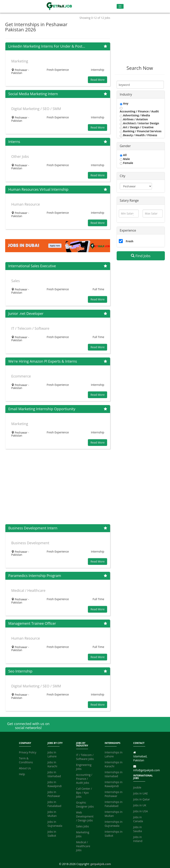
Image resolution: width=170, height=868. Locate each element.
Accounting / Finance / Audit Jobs (84, 779)
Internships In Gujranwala (114, 824)
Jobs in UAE (141, 793)
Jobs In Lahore (52, 754)
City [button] (123, 176)
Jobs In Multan (52, 814)
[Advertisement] (58, 487)
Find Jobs (141, 256)
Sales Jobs (83, 826)
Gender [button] (125, 146)
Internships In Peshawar (114, 794)
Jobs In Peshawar (54, 794)
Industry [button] (126, 94)
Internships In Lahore (114, 754)
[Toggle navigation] (120, 6)
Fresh (130, 241)
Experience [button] (128, 230)
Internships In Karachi (114, 764)
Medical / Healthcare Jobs (83, 846)
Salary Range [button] (129, 200)
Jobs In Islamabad (54, 774)
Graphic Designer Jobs (85, 804)
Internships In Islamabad (114, 774)
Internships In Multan (114, 814)
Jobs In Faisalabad (54, 804)
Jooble (137, 787)
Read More (97, 80)
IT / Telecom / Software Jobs (85, 757)
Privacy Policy (28, 752)
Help (22, 774)
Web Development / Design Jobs (85, 816)
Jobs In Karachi (52, 764)
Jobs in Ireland (138, 839)
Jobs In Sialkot (52, 834)
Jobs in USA (141, 811)
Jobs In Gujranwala (55, 824)
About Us (25, 768)
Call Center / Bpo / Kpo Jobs (84, 793)
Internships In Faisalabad (114, 804)
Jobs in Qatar (142, 799)
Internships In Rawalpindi (114, 784)
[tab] (141, 95)
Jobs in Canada (138, 819)
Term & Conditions (26, 760)
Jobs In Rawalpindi (55, 784)
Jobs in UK (140, 805)
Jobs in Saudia (138, 829)
